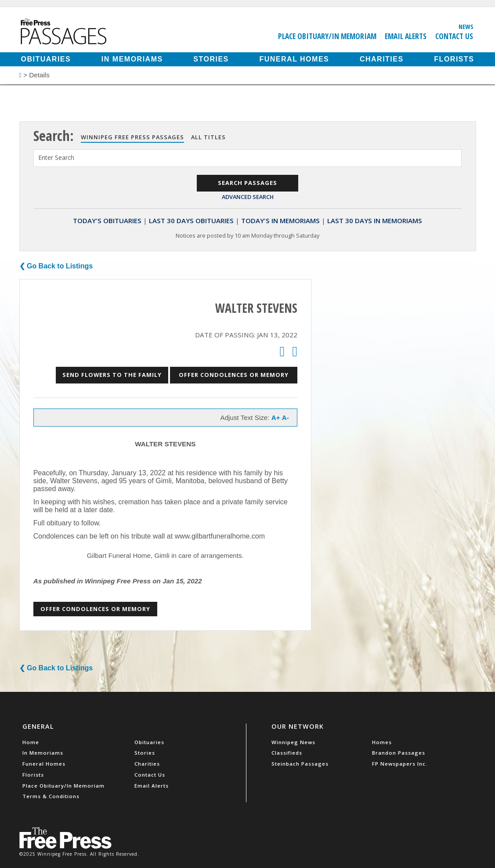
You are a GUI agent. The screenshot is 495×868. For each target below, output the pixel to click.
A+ (276, 418)
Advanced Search (248, 197)
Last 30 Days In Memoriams (375, 221)
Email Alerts (406, 36)
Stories (211, 59)
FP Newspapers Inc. (400, 764)
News (466, 26)
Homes (382, 742)
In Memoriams (132, 59)
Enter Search (56, 157)
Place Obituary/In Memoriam (327, 36)
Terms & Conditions (51, 796)
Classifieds (287, 753)
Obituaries (46, 59)
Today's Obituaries (107, 221)
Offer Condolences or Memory (234, 375)
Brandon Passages (399, 753)
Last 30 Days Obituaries (191, 221)
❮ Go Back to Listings (56, 266)
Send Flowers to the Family (112, 375)
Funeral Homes (294, 59)
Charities (382, 59)
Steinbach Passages (300, 764)
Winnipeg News (293, 742)
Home (31, 742)
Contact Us (454, 36)
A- (285, 418)
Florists (454, 59)
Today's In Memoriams (280, 221)
